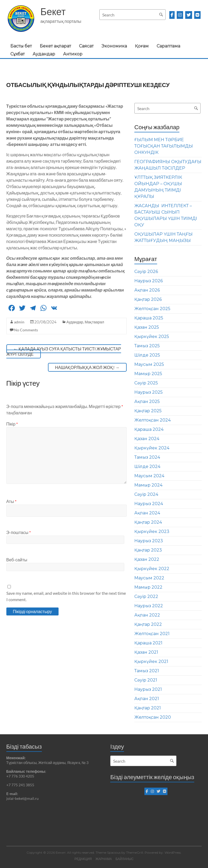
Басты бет (21, 46)
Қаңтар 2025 (148, 411)
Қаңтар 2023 (148, 550)
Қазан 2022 (147, 559)
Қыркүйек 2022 (152, 569)
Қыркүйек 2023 (152, 531)
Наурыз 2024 (149, 504)
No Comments (26, 330)
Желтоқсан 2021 (152, 634)
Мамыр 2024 (148, 485)
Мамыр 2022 (148, 587)
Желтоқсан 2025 (152, 309)
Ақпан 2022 (147, 615)
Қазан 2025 (147, 327)
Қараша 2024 (149, 429)
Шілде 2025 (147, 355)
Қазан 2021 (146, 652)
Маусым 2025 (149, 364)
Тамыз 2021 (147, 671)
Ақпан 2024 (147, 513)
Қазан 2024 (147, 439)
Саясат (86, 46)
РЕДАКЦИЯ (83, 859)
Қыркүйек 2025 (152, 337)
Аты (11, 501)
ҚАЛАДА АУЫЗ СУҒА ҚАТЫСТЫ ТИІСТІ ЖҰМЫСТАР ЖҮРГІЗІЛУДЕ (64, 351)
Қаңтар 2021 (148, 708)
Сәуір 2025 (146, 383)
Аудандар (44, 54)
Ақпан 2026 (147, 290)
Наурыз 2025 (149, 392)
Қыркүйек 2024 (152, 448)
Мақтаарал (94, 322)
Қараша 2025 (149, 318)
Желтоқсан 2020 (153, 717)
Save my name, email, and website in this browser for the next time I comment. (66, 596)
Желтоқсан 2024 (152, 420)
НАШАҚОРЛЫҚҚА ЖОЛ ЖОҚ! (87, 367)
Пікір (12, 424)
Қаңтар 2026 (148, 299)
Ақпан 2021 (147, 699)
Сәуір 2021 (146, 680)
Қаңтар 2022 (148, 624)
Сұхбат (17, 54)
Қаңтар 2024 (148, 522)
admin (19, 322)
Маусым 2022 (149, 578)
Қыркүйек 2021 (151, 661)
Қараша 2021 (148, 643)
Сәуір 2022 (146, 596)
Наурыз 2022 (149, 606)
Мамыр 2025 (148, 374)
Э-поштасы (19, 532)
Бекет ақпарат (55, 46)
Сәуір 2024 (146, 494)
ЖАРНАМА (104, 859)
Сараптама (168, 46)
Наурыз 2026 (149, 281)
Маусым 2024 (149, 476)
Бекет (53, 11)
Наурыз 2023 (149, 541)
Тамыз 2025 (147, 346)
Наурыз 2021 (148, 689)
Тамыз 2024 (147, 457)
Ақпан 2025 (147, 402)
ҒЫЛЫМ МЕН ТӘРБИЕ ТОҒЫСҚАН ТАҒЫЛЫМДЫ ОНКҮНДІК (164, 146)
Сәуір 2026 (146, 272)
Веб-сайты (17, 560)
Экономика (114, 46)
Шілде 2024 (147, 466)
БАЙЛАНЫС (125, 859)
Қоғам (142, 46)
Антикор (73, 54)
